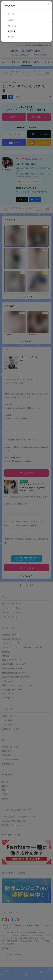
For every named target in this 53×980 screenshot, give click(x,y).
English (11, 20)
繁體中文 (12, 31)
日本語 (11, 14)
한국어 (11, 37)
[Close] (49, 5)
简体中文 (12, 26)
